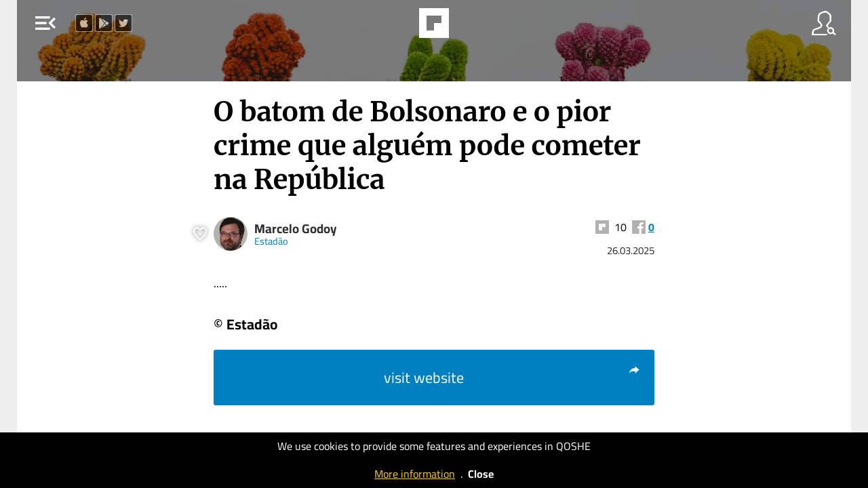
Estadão (271, 241)
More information (415, 474)
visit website (512, 378)
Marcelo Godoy (296, 229)
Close (481, 474)
